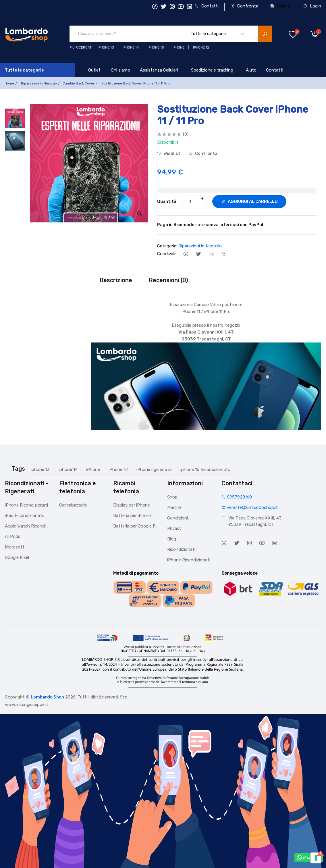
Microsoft (15, 547)
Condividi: (167, 254)
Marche (174, 507)
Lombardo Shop (47, 697)
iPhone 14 (131, 47)
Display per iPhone (132, 505)
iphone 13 (106, 47)
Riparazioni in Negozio (39, 83)
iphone (179, 47)
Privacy (174, 528)
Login (312, 6)
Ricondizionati (181, 549)
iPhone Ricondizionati (26, 505)
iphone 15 (156, 47)
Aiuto (251, 70)
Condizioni (178, 518)
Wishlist (169, 153)
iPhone (93, 469)
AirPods (13, 536)
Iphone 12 (201, 47)
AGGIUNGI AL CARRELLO (249, 201)
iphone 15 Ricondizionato (205, 469)
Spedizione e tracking (212, 70)
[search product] (265, 34)
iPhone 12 (118, 469)
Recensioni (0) (168, 280)
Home (9, 83)
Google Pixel (17, 557)
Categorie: (167, 246)
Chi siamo (120, 70)
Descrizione (116, 280)
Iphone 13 (40, 469)
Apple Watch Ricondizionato (28, 526)
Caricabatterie (73, 505)
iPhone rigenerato (154, 469)
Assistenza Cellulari (159, 70)
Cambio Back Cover (79, 83)
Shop (172, 497)
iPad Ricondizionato (25, 515)
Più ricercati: (81, 47)
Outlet (94, 70)
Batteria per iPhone (132, 515)
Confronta (244, 6)
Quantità (167, 201)
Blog (172, 539)
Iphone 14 (68, 469)
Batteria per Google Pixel (136, 526)
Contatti (207, 6)
